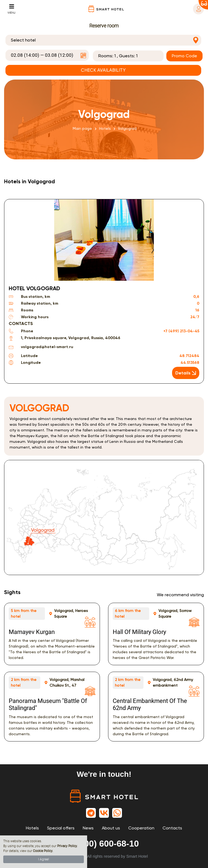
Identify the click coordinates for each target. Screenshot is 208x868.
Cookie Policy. (43, 851)
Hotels (105, 128)
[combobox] (103, 40)
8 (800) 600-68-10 (104, 844)
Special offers (61, 828)
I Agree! (44, 859)
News (88, 828)
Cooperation (141, 828)
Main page (82, 128)
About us (111, 828)
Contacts (172, 828)
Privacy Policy (67, 846)
